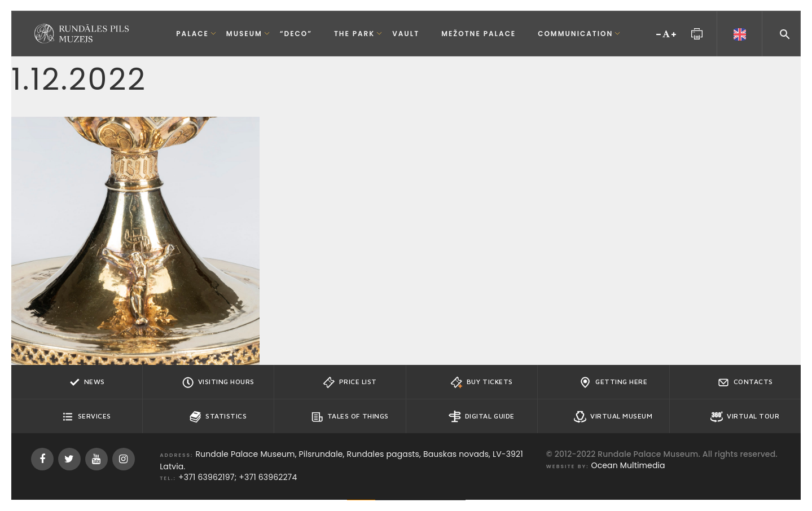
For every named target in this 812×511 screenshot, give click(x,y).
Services (86, 417)
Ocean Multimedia (628, 465)
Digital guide (482, 417)
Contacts (745, 382)
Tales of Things (350, 417)
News (86, 382)
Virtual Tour (745, 417)
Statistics (218, 417)
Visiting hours (218, 382)
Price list (350, 382)
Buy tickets (482, 382)
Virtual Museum (613, 417)
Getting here (613, 382)
